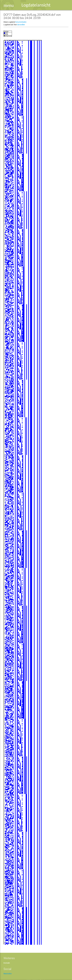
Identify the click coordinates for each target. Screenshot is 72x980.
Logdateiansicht (36, 5)
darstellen (21, 25)
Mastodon (8, 974)
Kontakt (7, 963)
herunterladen (21, 22)
